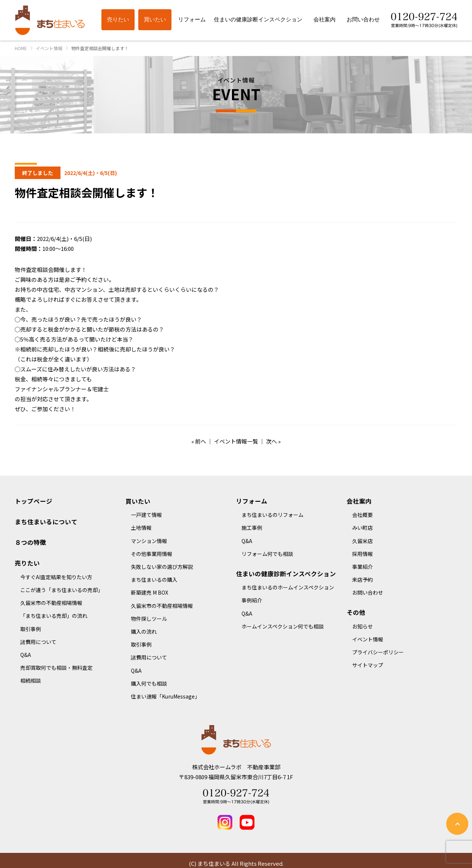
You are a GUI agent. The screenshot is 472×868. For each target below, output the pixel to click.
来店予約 (362, 580)
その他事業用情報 (152, 554)
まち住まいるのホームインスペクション (288, 587)
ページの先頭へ (457, 824)
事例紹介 (252, 600)
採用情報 (362, 554)
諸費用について (38, 642)
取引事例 (31, 629)
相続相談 (31, 680)
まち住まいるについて (46, 522)
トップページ (34, 501)
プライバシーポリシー (378, 652)
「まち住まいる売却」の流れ (54, 616)
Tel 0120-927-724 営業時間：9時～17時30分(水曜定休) (236, 797)
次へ (271, 441)
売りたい (27, 563)
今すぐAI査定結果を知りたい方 (56, 577)
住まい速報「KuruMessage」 (165, 696)
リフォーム (252, 501)
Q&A (26, 655)
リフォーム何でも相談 (267, 554)
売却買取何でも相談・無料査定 (56, 668)
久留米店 (362, 541)
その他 (356, 612)
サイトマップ (368, 665)
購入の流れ (144, 631)
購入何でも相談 (149, 683)
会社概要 (362, 515)
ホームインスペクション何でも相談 (283, 626)
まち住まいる (50, 20)
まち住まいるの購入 (154, 580)
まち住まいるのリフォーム (273, 515)
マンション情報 (149, 541)
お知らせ (362, 626)
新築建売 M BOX (150, 592)
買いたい (138, 501)
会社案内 (359, 501)
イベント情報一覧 (236, 441)
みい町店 (362, 528)
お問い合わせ (368, 592)
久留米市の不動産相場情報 (51, 603)
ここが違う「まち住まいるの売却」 (62, 590)
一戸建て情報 (146, 515)
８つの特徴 (30, 542)
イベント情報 (368, 639)
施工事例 (252, 528)
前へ (201, 441)
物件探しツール (149, 619)
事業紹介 (362, 567)
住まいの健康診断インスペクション (286, 574)
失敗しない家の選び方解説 (162, 567)
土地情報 (141, 528)
